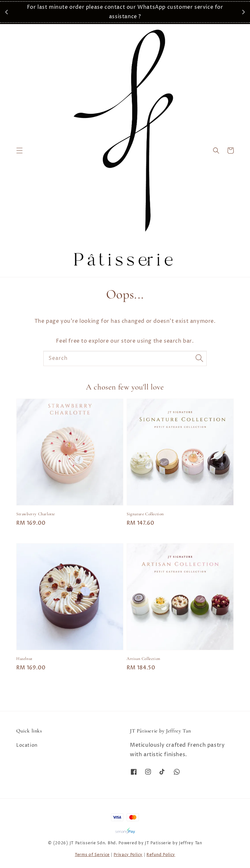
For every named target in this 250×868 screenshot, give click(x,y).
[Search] (199, 358)
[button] (20, 151)
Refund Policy (161, 855)
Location (27, 745)
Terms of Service (92, 855)
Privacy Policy (128, 855)
